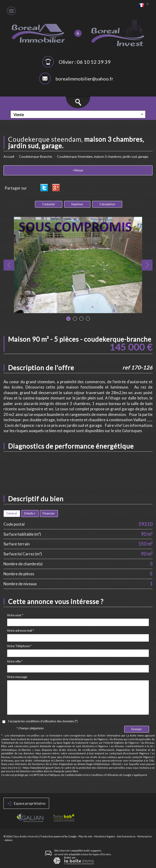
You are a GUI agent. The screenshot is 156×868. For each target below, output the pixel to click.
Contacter (49, 204)
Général (12, 513)
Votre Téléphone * (19, 646)
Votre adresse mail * (21, 630)
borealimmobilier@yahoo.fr (84, 79)
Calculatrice (107, 204)
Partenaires (145, 836)
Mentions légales (105, 836)
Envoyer (137, 729)
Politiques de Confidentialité (66, 775)
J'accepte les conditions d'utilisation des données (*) (43, 721)
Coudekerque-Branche (36, 156)
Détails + (30, 513)
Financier (49, 513)
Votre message (17, 677)
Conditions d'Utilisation (105, 775)
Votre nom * (15, 615)
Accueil (9, 156)
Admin (9, 840)
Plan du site (86, 836)
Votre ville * (15, 661)
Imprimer (77, 204)
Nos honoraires (126, 836)
